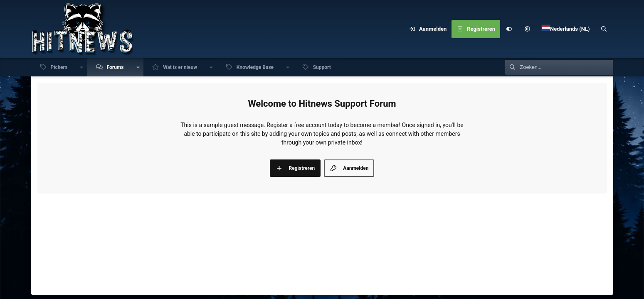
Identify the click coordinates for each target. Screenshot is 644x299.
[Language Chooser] (566, 29)
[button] (528, 29)
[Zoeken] (604, 29)
